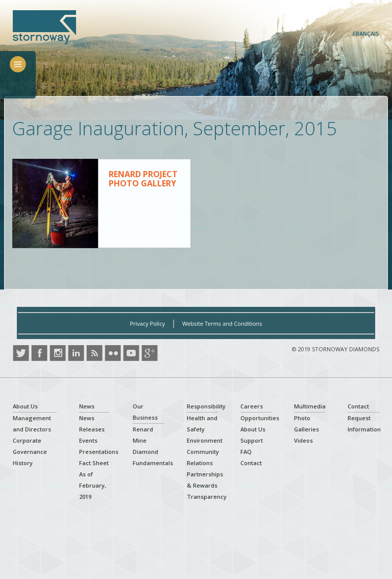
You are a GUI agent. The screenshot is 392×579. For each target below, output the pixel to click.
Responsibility (206, 406)
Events (88, 440)
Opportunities (260, 418)
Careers (252, 406)
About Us (25, 406)
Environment (205, 440)
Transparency (207, 497)
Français (366, 33)
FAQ (246, 452)
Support (252, 440)
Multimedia (310, 406)
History (23, 463)
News (87, 406)
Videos (303, 440)
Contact (251, 463)
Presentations (99, 452)
